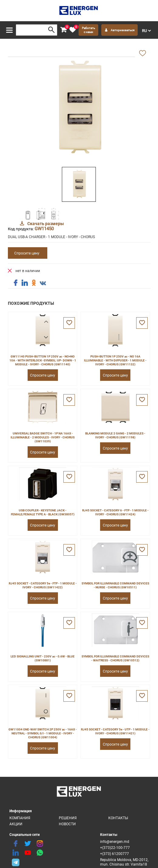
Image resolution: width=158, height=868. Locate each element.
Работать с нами (88, 30)
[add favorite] (143, 54)
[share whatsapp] (40, 853)
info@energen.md (115, 841)
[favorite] (72, 30)
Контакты (118, 818)
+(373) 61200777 (114, 854)
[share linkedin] (25, 283)
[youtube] (28, 853)
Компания (20, 818)
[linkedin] (15, 853)
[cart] (63, 30)
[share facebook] (15, 283)
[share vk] (43, 284)
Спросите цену (27, 253)
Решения (68, 818)
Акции (16, 824)
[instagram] (40, 844)
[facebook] (15, 844)
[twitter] (28, 844)
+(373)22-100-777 (115, 848)
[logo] (79, 11)
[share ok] (34, 283)
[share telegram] (15, 862)
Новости (67, 824)
